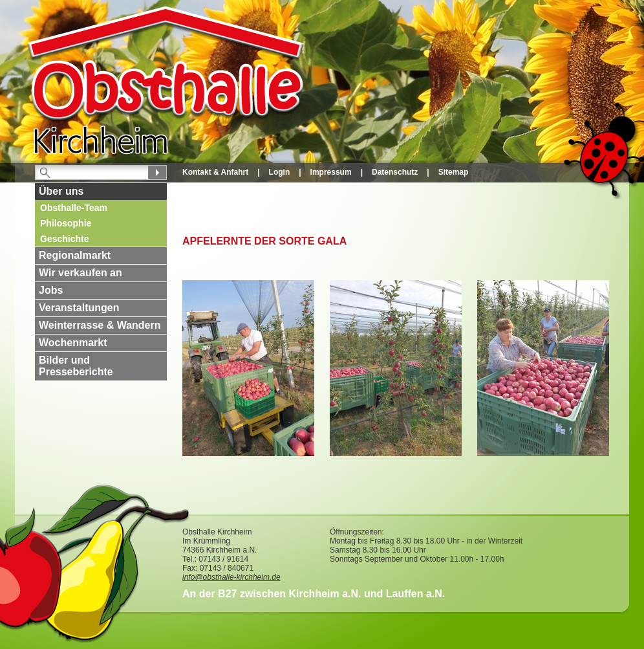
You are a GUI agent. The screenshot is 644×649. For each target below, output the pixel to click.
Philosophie (66, 223)
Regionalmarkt (75, 255)
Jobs (51, 290)
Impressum (331, 172)
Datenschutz (395, 172)
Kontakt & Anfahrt (215, 172)
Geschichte (64, 239)
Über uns (61, 191)
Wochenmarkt (73, 343)
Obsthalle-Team (74, 208)
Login (280, 172)
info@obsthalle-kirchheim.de (231, 577)
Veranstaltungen (79, 308)
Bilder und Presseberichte (76, 366)
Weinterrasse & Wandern (100, 325)
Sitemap (454, 172)
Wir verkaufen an (80, 273)
